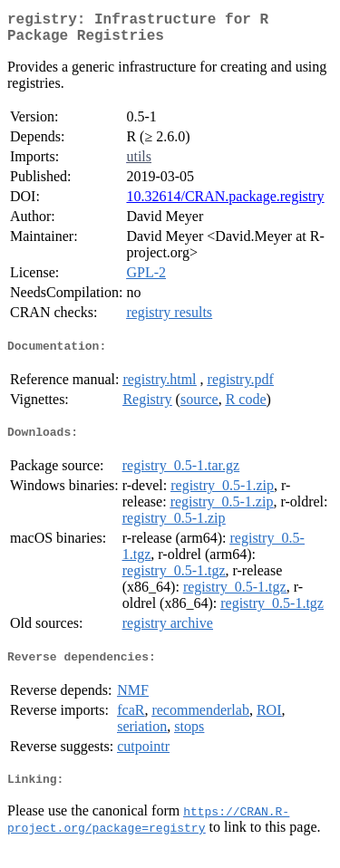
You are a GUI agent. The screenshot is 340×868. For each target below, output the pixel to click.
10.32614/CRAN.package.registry (225, 203)
